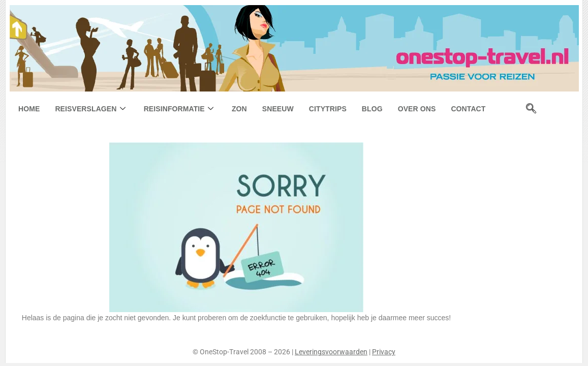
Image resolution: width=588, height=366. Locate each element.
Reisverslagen (90, 109)
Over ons (417, 109)
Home (29, 109)
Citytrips (328, 109)
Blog (372, 109)
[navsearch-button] (531, 109)
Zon (239, 109)
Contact (468, 109)
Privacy (384, 352)
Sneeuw (278, 109)
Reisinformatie (179, 109)
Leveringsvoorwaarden (331, 352)
